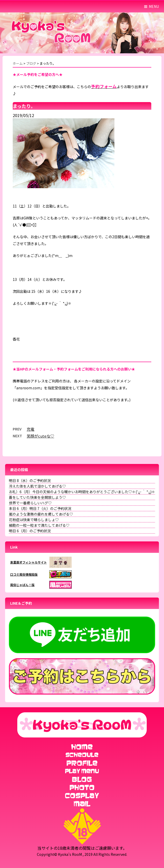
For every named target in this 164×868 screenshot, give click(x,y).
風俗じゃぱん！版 (22, 585)
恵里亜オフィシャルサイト (28, 562)
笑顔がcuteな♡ (40, 436)
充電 (31, 429)
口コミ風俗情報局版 (24, 574)
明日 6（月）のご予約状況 (30, 531)
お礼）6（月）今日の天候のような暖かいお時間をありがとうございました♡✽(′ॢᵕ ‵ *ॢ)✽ (82, 492)
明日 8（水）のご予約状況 (30, 480)
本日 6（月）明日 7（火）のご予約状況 (40, 508)
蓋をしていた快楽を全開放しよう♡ (37, 497)
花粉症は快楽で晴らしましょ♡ (34, 520)
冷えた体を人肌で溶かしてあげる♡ (37, 486)
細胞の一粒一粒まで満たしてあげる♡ (39, 525)
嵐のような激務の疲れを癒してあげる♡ (41, 514)
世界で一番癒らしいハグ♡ (30, 503)
